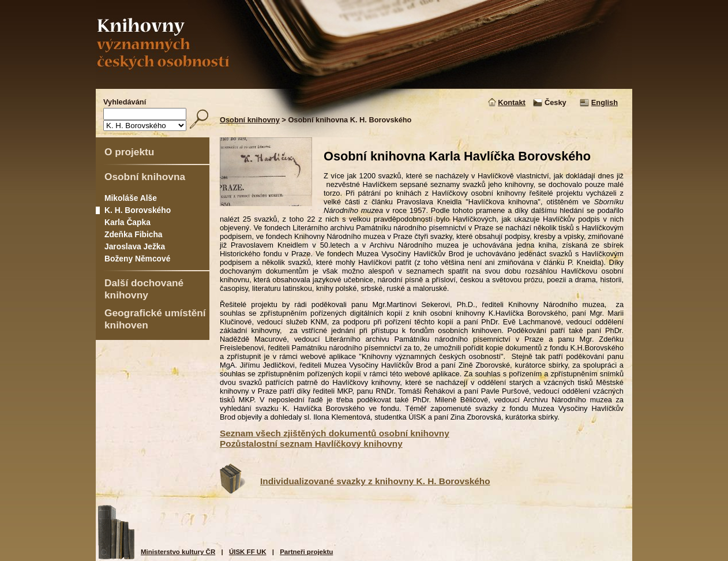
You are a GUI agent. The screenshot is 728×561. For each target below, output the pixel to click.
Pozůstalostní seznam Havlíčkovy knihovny (311, 444)
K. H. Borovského (138, 210)
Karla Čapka (127, 222)
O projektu (129, 152)
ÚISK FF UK (248, 552)
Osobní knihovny (250, 120)
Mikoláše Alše (131, 198)
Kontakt (512, 102)
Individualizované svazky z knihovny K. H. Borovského (375, 481)
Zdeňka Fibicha (134, 234)
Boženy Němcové (137, 259)
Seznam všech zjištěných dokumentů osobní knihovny (335, 433)
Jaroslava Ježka (135, 246)
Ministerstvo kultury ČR (178, 552)
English (605, 102)
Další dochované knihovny (144, 289)
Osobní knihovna (145, 177)
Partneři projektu (306, 552)
